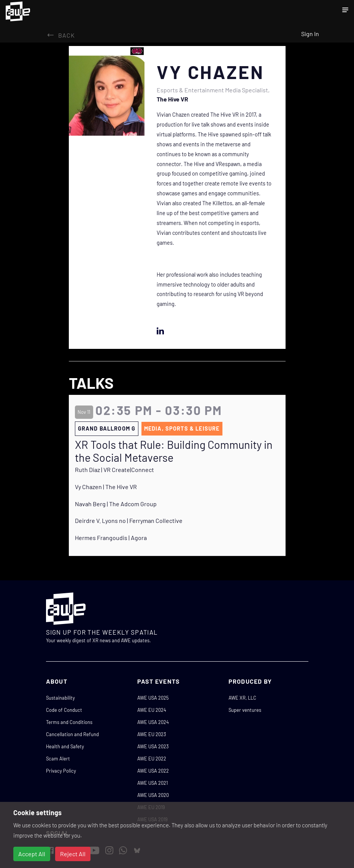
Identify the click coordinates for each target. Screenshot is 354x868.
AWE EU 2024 (152, 710)
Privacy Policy (61, 771)
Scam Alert (58, 759)
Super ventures (245, 710)
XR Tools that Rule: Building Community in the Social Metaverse (174, 451)
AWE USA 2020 (153, 795)
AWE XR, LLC (242, 698)
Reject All (73, 854)
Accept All (32, 854)
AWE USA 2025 (153, 698)
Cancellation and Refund (72, 734)
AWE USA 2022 (153, 771)
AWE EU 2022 (152, 759)
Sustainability (60, 698)
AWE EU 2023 (152, 734)
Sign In (310, 34)
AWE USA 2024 (153, 722)
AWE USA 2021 (152, 783)
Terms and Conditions (69, 722)
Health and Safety (65, 746)
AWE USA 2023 (153, 746)
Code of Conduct (64, 710)
